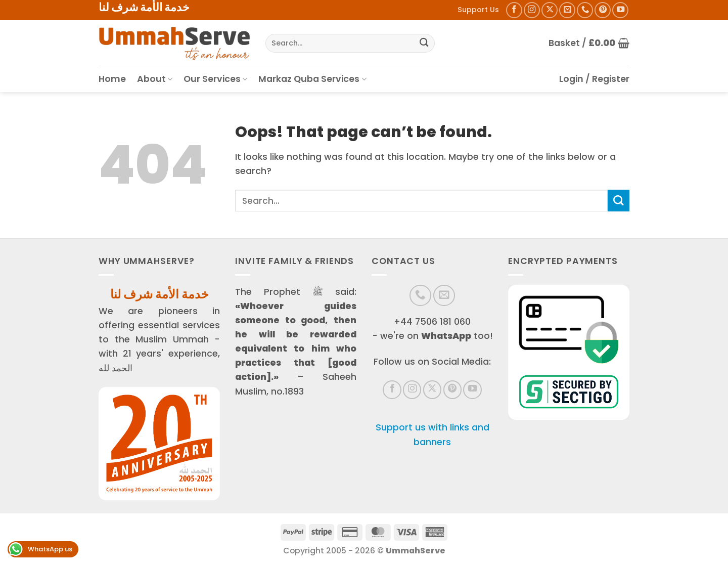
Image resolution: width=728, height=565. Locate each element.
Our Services (215, 79)
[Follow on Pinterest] (603, 10)
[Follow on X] (550, 10)
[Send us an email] (567, 10)
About (155, 79)
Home (112, 79)
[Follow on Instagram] (532, 10)
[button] (589, 43)
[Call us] (585, 10)
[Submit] (424, 43)
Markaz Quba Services (312, 79)
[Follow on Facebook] (514, 10)
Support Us (478, 10)
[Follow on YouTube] (620, 10)
